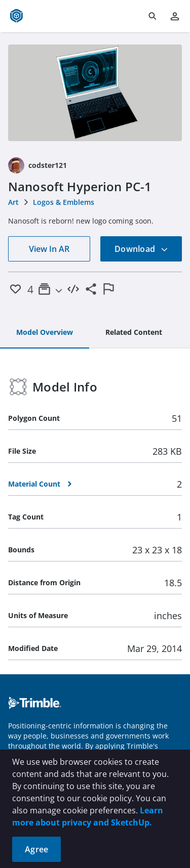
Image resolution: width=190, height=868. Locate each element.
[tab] (45, 333)
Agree (36, 849)
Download (141, 249)
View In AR (49, 249)
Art (13, 202)
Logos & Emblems (64, 202)
